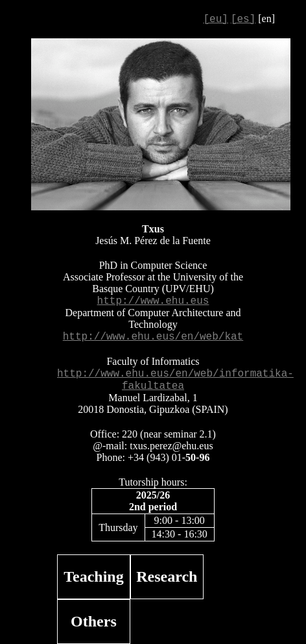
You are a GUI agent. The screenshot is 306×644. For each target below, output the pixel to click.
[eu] (215, 19)
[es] (243, 19)
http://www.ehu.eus (153, 301)
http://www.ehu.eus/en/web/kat (153, 337)
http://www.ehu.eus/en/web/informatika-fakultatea (175, 380)
